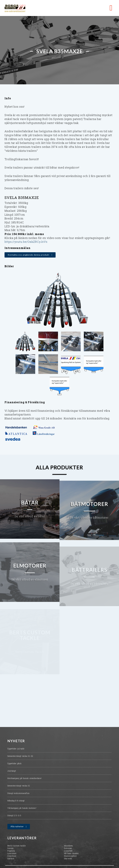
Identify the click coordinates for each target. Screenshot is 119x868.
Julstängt (12, 772)
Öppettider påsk (14, 765)
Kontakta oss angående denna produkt (29, 255)
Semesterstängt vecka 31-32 (20, 758)
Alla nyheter (17, 828)
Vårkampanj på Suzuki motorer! (22, 810)
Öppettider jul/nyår (16, 750)
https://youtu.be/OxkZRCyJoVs (26, 242)
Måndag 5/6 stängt (16, 802)
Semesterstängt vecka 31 (19, 787)
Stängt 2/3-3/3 (14, 817)
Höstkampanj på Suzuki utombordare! (25, 780)
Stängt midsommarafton (18, 795)
